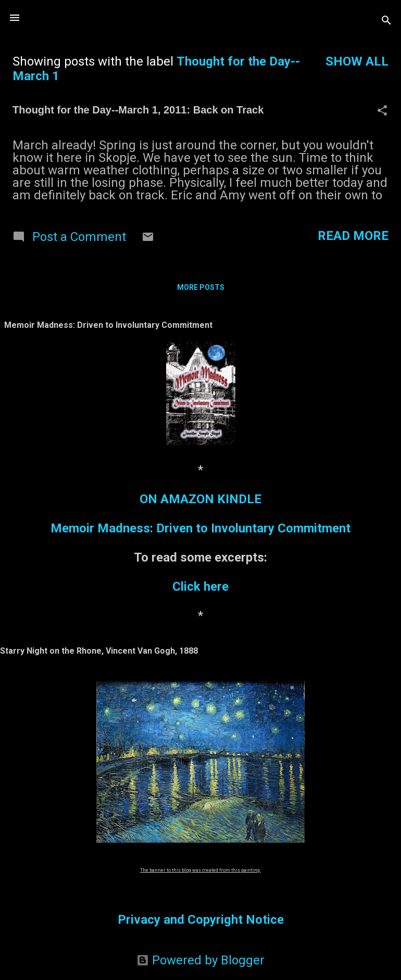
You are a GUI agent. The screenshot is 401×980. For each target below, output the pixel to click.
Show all (357, 61)
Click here (200, 587)
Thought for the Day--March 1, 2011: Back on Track (138, 110)
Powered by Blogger (200, 960)
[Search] (386, 21)
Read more (353, 236)
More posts (201, 287)
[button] (382, 111)
